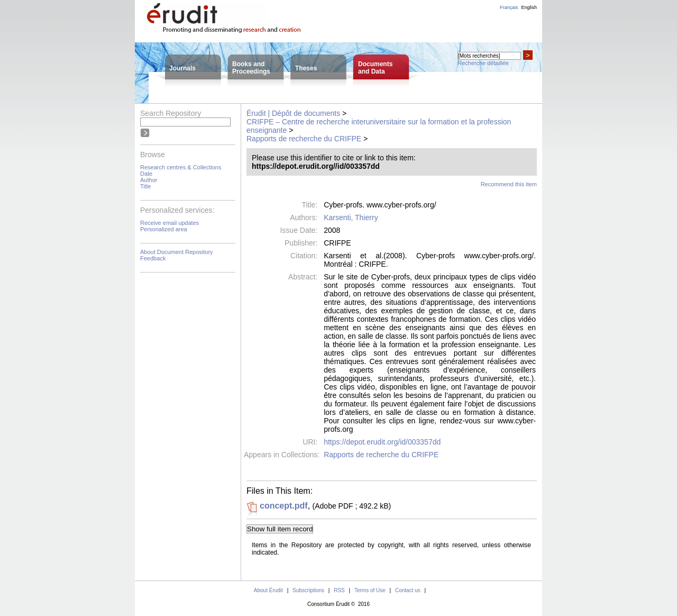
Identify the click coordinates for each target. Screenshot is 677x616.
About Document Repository (177, 252)
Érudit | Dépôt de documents (293, 113)
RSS (339, 590)
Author (149, 180)
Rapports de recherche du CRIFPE (304, 139)
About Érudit (268, 590)
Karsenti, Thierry (351, 218)
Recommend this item (509, 184)
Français (509, 7)
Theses (306, 68)
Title (145, 186)
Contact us (408, 590)
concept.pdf (284, 506)
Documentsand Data (375, 68)
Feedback (153, 258)
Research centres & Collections (181, 167)
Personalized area (164, 229)
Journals (182, 68)
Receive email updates (170, 223)
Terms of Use (370, 590)
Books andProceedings (251, 68)
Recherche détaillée (483, 63)
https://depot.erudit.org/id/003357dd (382, 442)
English (529, 7)
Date (146, 174)
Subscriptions (308, 590)
